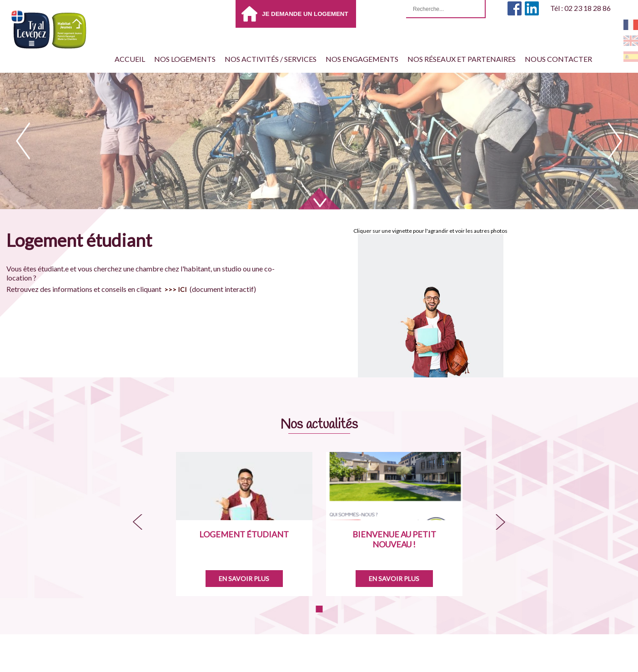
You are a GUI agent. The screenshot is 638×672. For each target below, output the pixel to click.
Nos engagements (362, 59)
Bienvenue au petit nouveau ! (394, 539)
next (615, 141)
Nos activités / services (271, 59)
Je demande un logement (305, 14)
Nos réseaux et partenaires (462, 59)
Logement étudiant (244, 534)
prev (23, 141)
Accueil (130, 59)
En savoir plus (244, 579)
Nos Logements (185, 59)
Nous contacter (558, 59)
